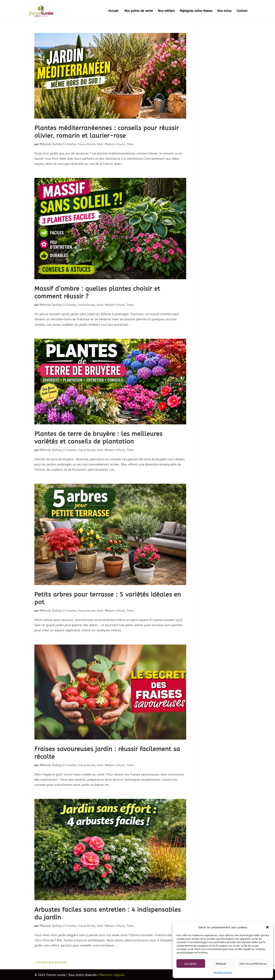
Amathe (71, 144)
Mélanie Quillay (51, 144)
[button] (267, 927)
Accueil (114, 11)
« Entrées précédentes (51, 962)
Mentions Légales (223, 973)
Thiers (130, 144)
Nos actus (224, 11)
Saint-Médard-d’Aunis (111, 144)
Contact (242, 11)
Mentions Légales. (112, 975)
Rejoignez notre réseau (196, 11)
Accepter (191, 964)
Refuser (221, 964)
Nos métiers (166, 11)
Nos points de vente (139, 11)
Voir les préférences (253, 964)
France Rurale (86, 144)
